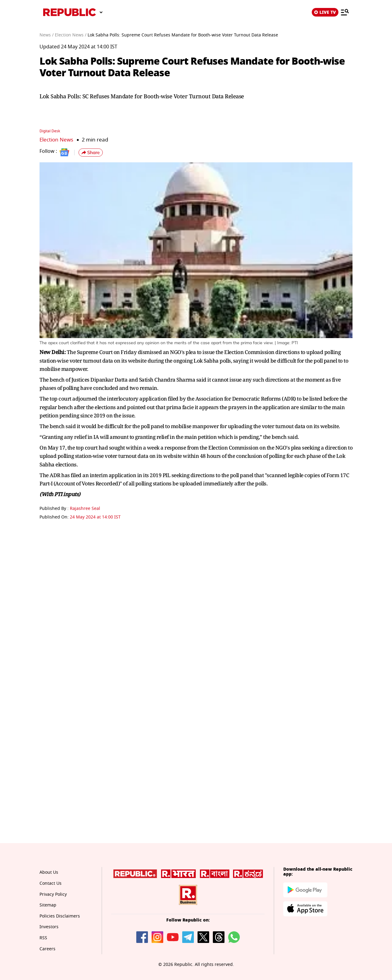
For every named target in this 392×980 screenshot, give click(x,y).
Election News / (71, 35)
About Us (49, 872)
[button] (91, 153)
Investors (49, 927)
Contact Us (51, 883)
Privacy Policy (53, 894)
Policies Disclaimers (60, 916)
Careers (47, 949)
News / (47, 35)
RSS (43, 938)
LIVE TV (325, 12)
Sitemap (48, 905)
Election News (56, 140)
